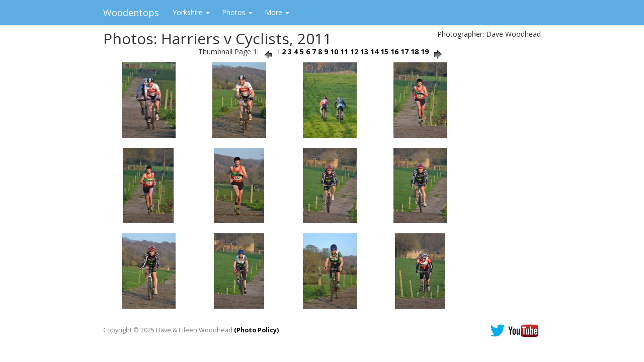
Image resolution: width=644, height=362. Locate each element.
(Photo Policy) (256, 330)
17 (405, 52)
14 (374, 52)
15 (384, 52)
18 (415, 52)
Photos (237, 12)
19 (425, 52)
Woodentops (131, 13)
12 (354, 52)
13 (364, 52)
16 (394, 52)
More (277, 12)
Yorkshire (191, 12)
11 (344, 52)
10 (334, 52)
